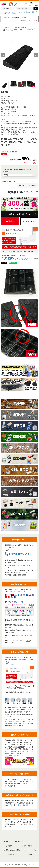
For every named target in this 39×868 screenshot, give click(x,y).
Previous (3, 55)
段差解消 (23, 27)
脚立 (5, 14)
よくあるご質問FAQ (28, 846)
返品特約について (20, 842)
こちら (22, 620)
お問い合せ (11, 854)
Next (36, 55)
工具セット (27, 12)
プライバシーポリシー (31, 850)
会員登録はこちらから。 (13, 756)
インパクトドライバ (17, 12)
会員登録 (9, 846)
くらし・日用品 (9, 27)
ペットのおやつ (12, 14)
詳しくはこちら (19, 592)
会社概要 (30, 854)
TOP (2, 27)
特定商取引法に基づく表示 (11, 850)
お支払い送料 (34, 842)
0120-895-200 (16, 258)
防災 (33, 12)
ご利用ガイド (7, 842)
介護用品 (17, 27)
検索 (36, 8)
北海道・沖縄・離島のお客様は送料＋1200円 (18, 171)
